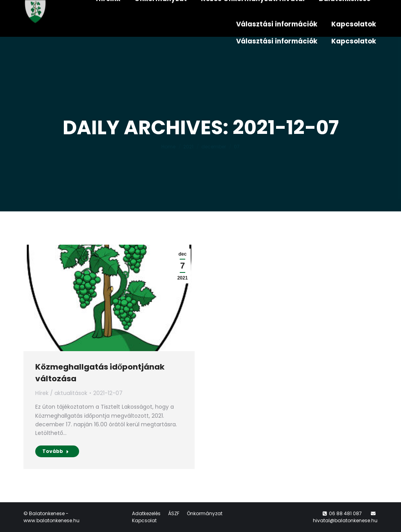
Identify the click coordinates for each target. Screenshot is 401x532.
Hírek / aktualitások (61, 393)
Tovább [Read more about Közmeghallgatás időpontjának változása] (56, 451)
